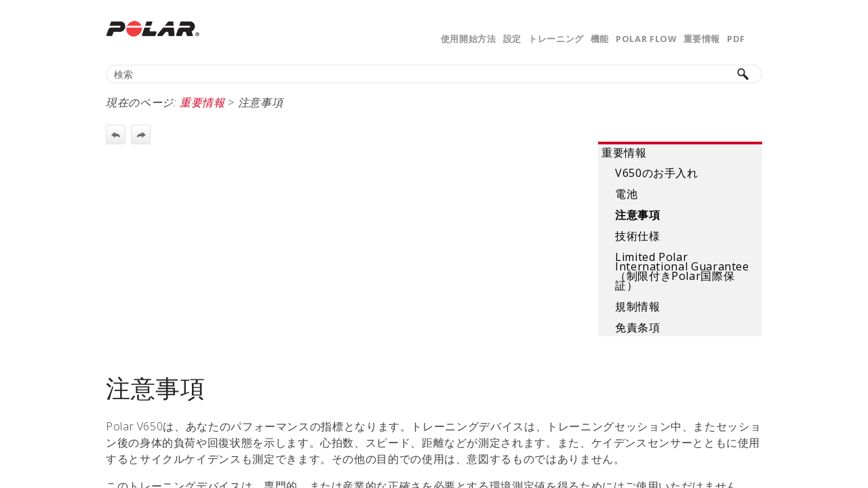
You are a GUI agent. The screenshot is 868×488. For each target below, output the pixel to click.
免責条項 (638, 327)
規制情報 (638, 306)
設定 (512, 39)
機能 (600, 39)
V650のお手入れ (657, 173)
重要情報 (702, 39)
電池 (626, 194)
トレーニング (556, 39)
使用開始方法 (469, 39)
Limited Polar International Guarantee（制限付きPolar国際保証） (682, 271)
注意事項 (638, 215)
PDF (736, 39)
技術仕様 (638, 236)
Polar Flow (646, 39)
